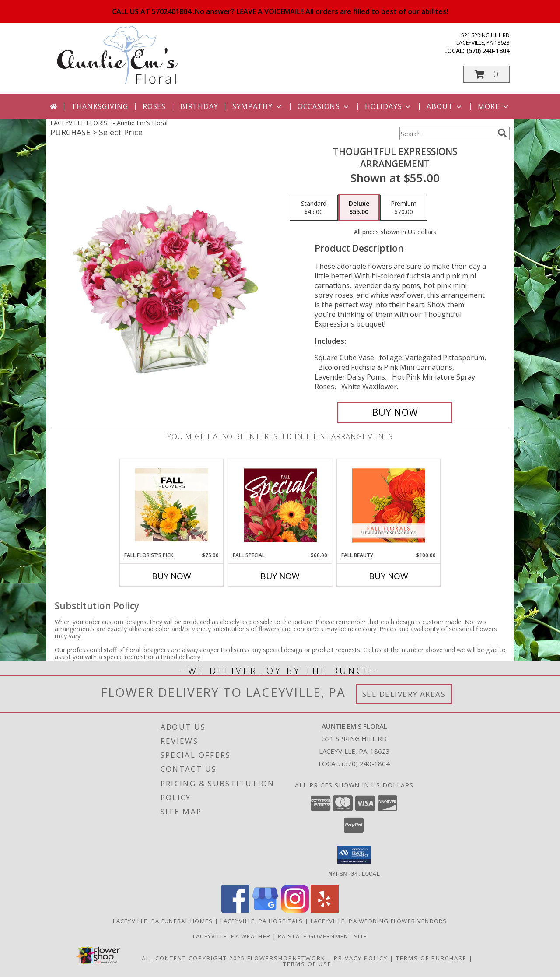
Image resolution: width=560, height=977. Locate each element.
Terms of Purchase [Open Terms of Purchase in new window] (431, 958)
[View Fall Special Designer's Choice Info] (280, 505)
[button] (486, 74)
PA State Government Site (322, 936)
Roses (154, 106)
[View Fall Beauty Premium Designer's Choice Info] (389, 505)
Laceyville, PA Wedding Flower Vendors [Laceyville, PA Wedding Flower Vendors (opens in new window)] (379, 921)
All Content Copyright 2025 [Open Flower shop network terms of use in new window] (193, 958)
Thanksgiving (100, 106)
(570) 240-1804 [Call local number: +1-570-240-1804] (488, 51)
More (494, 106)
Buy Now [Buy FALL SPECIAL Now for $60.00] (280, 576)
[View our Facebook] (235, 910)
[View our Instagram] (295, 910)
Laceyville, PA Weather (232, 936)
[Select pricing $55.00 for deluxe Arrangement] (359, 208)
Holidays (388, 106)
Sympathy (257, 106)
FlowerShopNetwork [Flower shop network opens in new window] (286, 958)
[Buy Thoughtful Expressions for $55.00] (395, 412)
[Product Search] (447, 134)
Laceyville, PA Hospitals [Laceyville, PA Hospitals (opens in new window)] (262, 921)
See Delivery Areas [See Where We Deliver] (404, 694)
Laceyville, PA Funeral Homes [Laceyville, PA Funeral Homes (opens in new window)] (163, 921)
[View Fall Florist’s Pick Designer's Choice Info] (172, 505)
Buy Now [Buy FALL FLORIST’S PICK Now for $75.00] (171, 576)
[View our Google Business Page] (265, 910)
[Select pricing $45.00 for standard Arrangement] (314, 208)
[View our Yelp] (325, 910)
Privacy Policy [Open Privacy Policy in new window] (361, 958)
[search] (502, 133)
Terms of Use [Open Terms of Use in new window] (307, 963)
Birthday (199, 106)
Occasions (324, 106)
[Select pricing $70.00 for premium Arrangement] (404, 208)
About (445, 106)
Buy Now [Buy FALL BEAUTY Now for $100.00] (388, 576)
